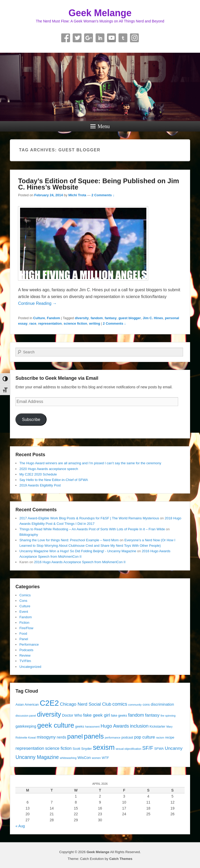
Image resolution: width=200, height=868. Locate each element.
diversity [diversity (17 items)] (49, 714)
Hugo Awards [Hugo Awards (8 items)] (115, 726)
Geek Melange (100, 13)
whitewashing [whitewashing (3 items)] (68, 758)
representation (50, 323)
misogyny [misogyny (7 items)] (46, 737)
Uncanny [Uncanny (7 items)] (174, 748)
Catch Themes (121, 859)
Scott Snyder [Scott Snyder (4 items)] (82, 749)
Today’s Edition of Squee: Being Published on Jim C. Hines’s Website (98, 184)
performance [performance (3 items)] (113, 738)
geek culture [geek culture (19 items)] (56, 725)
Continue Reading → (37, 303)
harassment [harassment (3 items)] (92, 727)
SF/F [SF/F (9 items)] (148, 748)
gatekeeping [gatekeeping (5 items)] (26, 726)
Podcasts (26, 650)
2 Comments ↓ (103, 195)
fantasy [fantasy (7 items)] (152, 715)
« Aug (20, 826)
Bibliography (29, 535)
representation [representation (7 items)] (30, 748)
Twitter (77, 38)
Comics (25, 595)
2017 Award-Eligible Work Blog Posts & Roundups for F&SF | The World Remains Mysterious (89, 518)
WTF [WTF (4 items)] (105, 758)
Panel (24, 639)
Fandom (54, 318)
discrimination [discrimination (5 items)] (162, 704)
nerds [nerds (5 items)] (62, 737)
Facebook (66, 38)
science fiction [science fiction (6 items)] (58, 748)
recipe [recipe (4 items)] (170, 737)
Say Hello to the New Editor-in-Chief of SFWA (54, 480)
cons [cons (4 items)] (146, 704)
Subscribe (31, 420)
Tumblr (123, 38)
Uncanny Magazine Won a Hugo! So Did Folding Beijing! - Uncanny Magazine (78, 551)
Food (23, 634)
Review (25, 655)
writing (95, 323)
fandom (97, 318)
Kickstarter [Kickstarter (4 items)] (157, 726)
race (33, 323)
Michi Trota (77, 195)
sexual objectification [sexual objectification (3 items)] (128, 749)
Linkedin (100, 38)
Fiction (24, 623)
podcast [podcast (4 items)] (127, 737)
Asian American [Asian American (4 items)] (27, 704)
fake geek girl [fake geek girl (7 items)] (96, 715)
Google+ (89, 38)
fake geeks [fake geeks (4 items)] (119, 715)
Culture (39, 318)
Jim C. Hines (153, 318)
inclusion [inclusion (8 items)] (139, 726)
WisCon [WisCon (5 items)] (84, 758)
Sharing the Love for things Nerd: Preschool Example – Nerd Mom (69, 540)
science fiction (75, 323)
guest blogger (130, 318)
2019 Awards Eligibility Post (40, 485)
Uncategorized (30, 667)
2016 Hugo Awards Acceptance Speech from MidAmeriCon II (80, 562)
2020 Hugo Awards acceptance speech (49, 469)
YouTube (111, 38)
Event (24, 612)
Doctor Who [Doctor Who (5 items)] (72, 715)
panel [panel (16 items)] (75, 736)
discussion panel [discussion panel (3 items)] (26, 716)
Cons (23, 601)
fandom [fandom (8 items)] (136, 715)
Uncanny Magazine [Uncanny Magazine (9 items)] (37, 757)
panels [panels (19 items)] (94, 736)
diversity (82, 318)
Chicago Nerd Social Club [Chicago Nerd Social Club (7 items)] (86, 704)
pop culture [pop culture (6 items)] (145, 737)
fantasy (111, 318)
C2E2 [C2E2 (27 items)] (49, 703)
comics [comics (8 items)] (120, 704)
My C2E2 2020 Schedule (38, 474)
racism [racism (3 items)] (160, 738)
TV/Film (25, 661)
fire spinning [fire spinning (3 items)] (168, 716)
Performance (29, 644)
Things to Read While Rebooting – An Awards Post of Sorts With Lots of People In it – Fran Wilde (92, 529)
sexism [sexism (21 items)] (104, 747)
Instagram (134, 38)
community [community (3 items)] (135, 705)
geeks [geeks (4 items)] (80, 726)
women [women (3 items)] (96, 758)
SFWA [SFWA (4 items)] (159, 749)
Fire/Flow (26, 628)
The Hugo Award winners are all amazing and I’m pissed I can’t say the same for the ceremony (90, 463)
